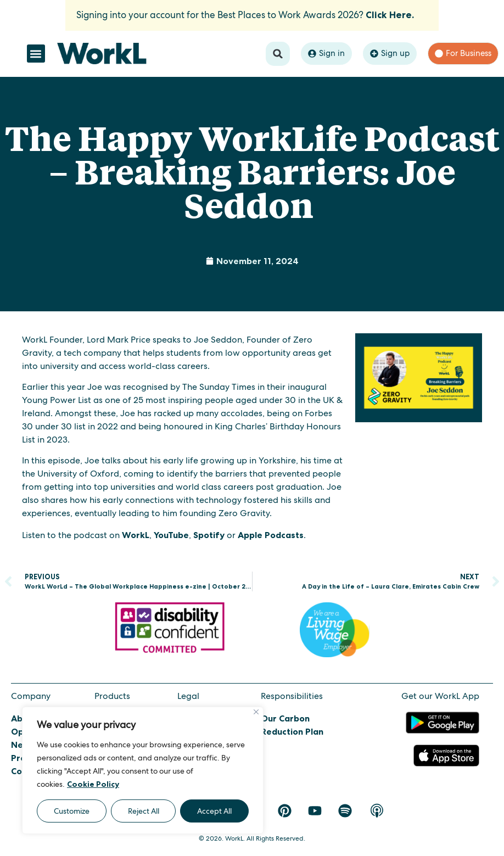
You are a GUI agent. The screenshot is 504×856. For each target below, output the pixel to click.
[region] (143, 770)
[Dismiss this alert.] (426, 9)
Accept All (214, 811)
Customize (72, 811)
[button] (36, 54)
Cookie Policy (93, 784)
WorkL (136, 535)
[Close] (256, 712)
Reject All (144, 811)
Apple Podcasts (271, 535)
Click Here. (390, 15)
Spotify (209, 535)
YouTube (171, 535)
